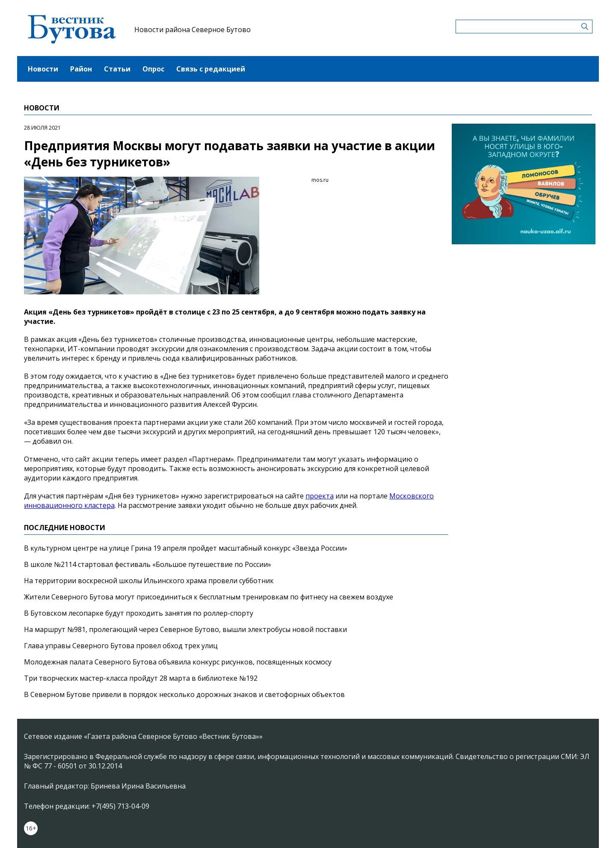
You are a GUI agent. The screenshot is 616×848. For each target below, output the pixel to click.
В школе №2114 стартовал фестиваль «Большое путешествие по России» (148, 564)
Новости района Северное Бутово (192, 30)
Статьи (117, 69)
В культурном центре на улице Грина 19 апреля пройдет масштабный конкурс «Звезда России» (186, 548)
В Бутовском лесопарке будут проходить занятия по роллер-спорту (139, 613)
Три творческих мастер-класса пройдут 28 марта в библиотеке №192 (141, 678)
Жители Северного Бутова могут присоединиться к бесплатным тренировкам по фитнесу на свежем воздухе (209, 597)
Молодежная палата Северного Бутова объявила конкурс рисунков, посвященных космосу (178, 662)
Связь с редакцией (211, 69)
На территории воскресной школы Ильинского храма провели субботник (149, 581)
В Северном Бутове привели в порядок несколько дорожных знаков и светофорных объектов (184, 694)
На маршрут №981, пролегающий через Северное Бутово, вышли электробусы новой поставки (185, 629)
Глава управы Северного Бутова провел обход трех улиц (121, 646)
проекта (320, 496)
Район (81, 69)
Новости (43, 69)
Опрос (153, 69)
